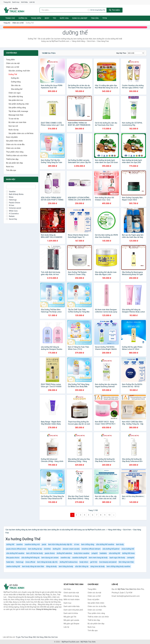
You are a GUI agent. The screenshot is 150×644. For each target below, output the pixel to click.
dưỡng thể (10, 544)
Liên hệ (32, 2)
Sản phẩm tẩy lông (16, 97)
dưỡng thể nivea (128, 553)
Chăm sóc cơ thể (18, 23)
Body (47, 18)
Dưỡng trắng (16, 82)
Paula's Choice (13, 203)
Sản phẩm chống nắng (17, 108)
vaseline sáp (65, 558)
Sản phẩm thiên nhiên (14, 141)
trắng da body (51, 566)
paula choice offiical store (16, 549)
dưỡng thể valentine (64, 553)
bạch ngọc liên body (117, 558)
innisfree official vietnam (91, 549)
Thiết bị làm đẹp (12, 159)
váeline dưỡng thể (13, 566)
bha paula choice (13, 558)
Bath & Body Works (15, 194)
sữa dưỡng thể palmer (111, 549)
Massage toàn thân (16, 115)
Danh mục (16, 2)
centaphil (131, 558)
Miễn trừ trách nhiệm (72, 599)
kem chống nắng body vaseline (119, 566)
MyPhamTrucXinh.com (71, 642)
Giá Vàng (40, 637)
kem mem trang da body (98, 558)
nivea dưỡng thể (128, 549)
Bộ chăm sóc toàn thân (17, 122)
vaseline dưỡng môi (32, 544)
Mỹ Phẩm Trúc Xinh (88, 642)
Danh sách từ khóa (71, 613)
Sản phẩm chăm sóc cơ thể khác (21, 133)
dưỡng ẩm (57, 549)
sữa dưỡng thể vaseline (105, 544)
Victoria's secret (14, 208)
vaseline (19, 544)
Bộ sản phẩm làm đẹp (15, 163)
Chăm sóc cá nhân (13, 148)
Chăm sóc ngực (15, 93)
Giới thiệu (24, 2)
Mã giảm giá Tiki (70, 617)
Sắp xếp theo (121, 53)
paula (44, 544)
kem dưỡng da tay (35, 549)
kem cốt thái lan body (35, 553)
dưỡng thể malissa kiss (69, 562)
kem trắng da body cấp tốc (47, 562)
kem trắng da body (66, 566)
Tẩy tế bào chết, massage (18, 111)
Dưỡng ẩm (15, 78)
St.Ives (10, 205)
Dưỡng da (23, 18)
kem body (120, 544)
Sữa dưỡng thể (17, 89)
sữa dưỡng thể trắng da (31, 558)
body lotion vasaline (82, 553)
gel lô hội (94, 562)
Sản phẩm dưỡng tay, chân (19, 104)
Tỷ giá (18, 637)
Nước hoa (64, 18)
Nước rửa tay (14, 130)
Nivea (10, 197)
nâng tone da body (97, 566)
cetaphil (94, 553)
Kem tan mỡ (13, 126)
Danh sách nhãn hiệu (72, 606)
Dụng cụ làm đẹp (80, 18)
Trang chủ (7, 2)
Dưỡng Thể (13, 74)
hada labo (10, 562)
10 (109, 515)
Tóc (55, 18)
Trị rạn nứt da (14, 119)
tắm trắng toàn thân (126, 562)
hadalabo (103, 553)
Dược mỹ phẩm (12, 137)
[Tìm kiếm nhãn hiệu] (64, 10)
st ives (77, 544)
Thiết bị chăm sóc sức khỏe (17, 156)
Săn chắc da (16, 85)
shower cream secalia (71, 549)
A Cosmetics (12, 214)
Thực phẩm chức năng (15, 152)
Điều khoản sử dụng (71, 596)
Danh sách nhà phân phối (73, 610)
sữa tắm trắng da (82, 566)
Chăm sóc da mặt (13, 63)
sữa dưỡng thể (115, 553)
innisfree (47, 549)
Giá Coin (54, 637)
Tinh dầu (95, 18)
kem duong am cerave (50, 558)
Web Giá (47, 637)
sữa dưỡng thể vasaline (15, 553)
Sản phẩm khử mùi (16, 100)
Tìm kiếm (115, 10)
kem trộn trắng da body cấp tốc (60, 544)
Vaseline (11, 192)
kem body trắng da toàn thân (33, 566)
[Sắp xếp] (136, 53)
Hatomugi (11, 200)
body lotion (84, 562)
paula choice (50, 553)
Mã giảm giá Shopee (71, 624)
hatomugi (20, 562)
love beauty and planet (108, 562)
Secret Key (12, 219)
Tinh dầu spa (11, 170)
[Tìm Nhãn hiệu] (21, 187)
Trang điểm (36, 18)
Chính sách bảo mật (71, 593)
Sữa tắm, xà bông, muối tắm (19, 71)
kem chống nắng (88, 544)
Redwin (10, 216)
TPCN (105, 18)
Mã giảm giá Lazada (71, 620)
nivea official (30, 562)
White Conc (12, 211)
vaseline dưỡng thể (79, 558)
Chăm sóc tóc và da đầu (15, 144)
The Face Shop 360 (28, 637)
